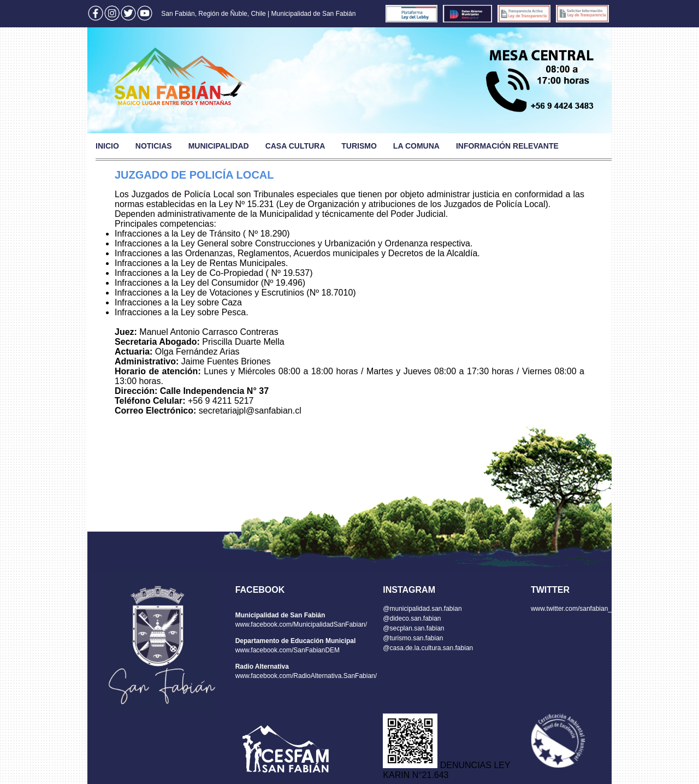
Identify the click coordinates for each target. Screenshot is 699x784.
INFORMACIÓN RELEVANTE (507, 146)
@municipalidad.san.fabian (422, 609)
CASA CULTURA (295, 146)
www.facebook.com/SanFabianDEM (288, 650)
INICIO (107, 146)
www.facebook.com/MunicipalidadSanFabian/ (301, 624)
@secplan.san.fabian (413, 628)
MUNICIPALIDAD (219, 146)
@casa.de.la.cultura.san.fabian (428, 648)
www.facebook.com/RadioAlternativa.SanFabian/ (306, 676)
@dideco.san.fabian (412, 618)
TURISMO (359, 146)
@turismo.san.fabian (413, 638)
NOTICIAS (154, 146)
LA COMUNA (416, 146)
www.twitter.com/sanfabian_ (571, 609)
